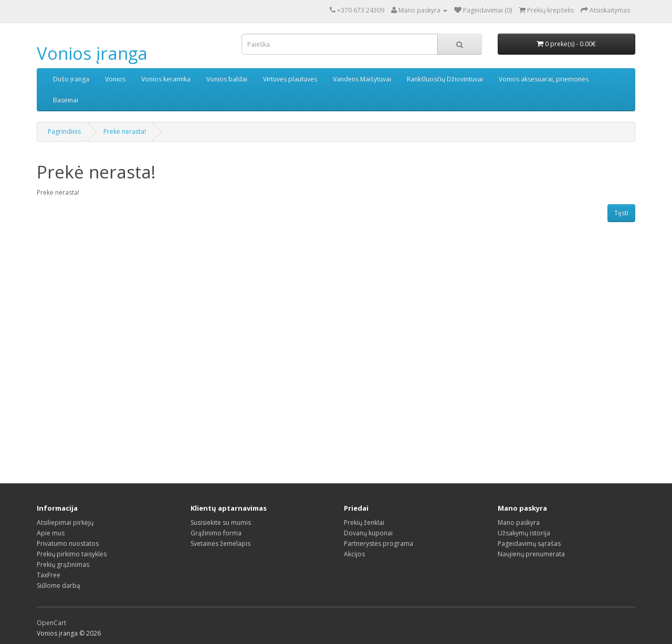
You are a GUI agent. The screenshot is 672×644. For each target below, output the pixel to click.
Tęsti (621, 213)
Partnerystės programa (379, 543)
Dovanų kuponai (368, 533)
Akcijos (354, 554)
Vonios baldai (227, 79)
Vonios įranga (92, 53)
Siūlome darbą (59, 585)
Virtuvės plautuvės (290, 79)
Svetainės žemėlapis (220, 543)
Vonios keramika (166, 79)
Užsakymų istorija (524, 533)
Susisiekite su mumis (221, 522)
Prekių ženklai (364, 522)
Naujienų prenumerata (531, 554)
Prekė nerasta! (125, 131)
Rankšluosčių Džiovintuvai (445, 79)
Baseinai (66, 100)
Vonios (115, 79)
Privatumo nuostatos (68, 543)
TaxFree (49, 575)
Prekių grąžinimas (63, 564)
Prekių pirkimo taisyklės (72, 554)
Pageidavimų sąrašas (529, 543)
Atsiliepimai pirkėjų (65, 522)
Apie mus (51, 533)
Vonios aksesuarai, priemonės (544, 79)
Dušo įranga (71, 79)
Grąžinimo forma (216, 533)
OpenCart (51, 623)
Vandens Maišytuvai (362, 79)
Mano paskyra (519, 522)
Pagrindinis (64, 131)
